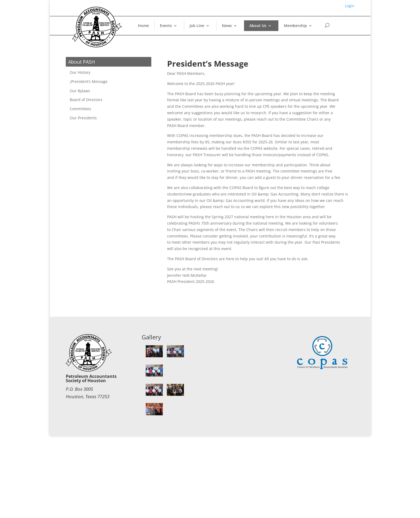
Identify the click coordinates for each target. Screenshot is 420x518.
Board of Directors (86, 100)
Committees (80, 109)
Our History (80, 72)
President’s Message (89, 81)
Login (350, 6)
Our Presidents (83, 118)
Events (166, 26)
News (227, 26)
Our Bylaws (80, 91)
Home (143, 26)
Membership (295, 26)
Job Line (197, 26)
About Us (258, 26)
